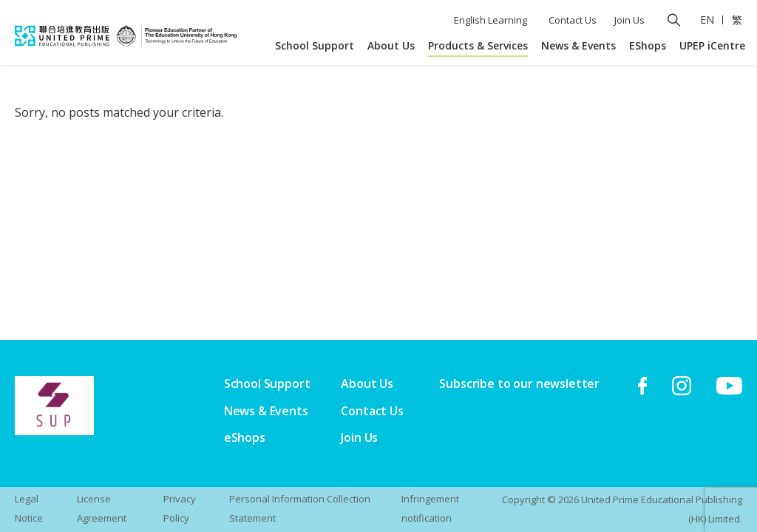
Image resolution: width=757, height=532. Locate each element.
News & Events (578, 45)
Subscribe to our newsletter (519, 383)
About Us (391, 45)
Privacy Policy (180, 508)
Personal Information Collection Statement (300, 508)
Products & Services (478, 45)
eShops (245, 437)
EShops (648, 45)
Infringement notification (430, 508)
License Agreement (102, 508)
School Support (315, 45)
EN (707, 20)
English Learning (490, 20)
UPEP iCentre (712, 45)
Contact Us (573, 20)
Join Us (629, 20)
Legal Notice (29, 508)
